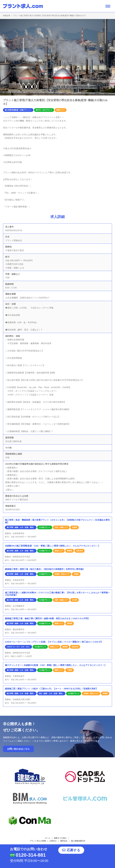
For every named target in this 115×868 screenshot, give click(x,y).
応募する (79, 852)
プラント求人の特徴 (38, 841)
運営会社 (64, 841)
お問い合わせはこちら (18, 749)
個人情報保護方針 (78, 841)
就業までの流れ (60, 838)
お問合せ (53, 841)
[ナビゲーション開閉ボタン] (108, 6)
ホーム (48, 838)
